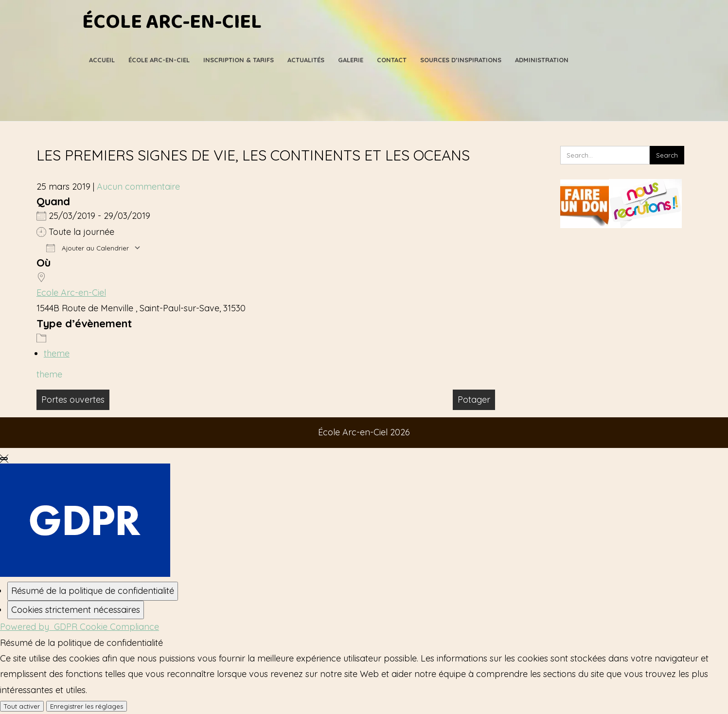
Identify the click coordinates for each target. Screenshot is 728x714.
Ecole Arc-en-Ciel (71, 293)
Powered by (80, 627)
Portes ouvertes (73, 400)
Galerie (351, 60)
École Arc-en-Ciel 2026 (364, 432)
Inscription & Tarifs (239, 60)
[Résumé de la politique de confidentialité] (93, 591)
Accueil (102, 60)
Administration (542, 60)
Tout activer (22, 706)
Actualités (306, 60)
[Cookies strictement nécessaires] (76, 610)
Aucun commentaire (138, 187)
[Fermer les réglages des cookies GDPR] (4, 459)
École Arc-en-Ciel (172, 22)
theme (57, 353)
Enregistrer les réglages (87, 706)
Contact (392, 60)
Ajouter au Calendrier (88, 248)
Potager (474, 400)
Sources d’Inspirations (461, 60)
